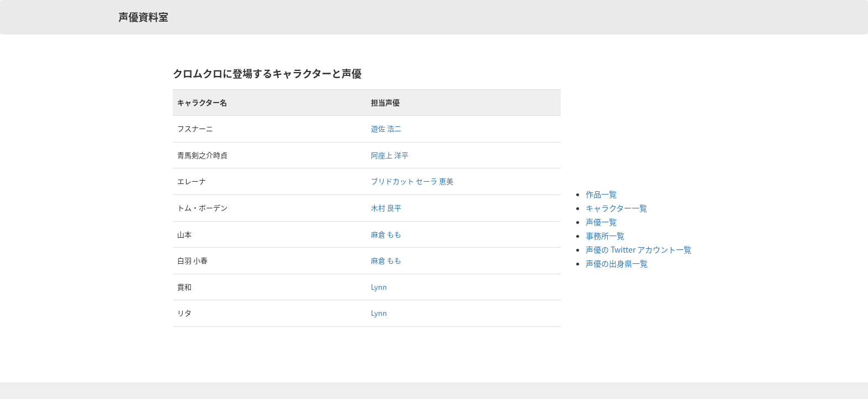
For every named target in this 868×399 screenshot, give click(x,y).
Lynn (379, 287)
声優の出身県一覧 (617, 263)
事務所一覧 (605, 236)
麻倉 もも (386, 234)
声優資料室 (143, 17)
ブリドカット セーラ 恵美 (412, 181)
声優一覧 (601, 222)
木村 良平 (386, 208)
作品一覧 (601, 194)
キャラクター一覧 (616, 208)
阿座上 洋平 (390, 155)
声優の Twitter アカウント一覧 (639, 249)
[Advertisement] (630, 122)
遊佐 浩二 (386, 128)
